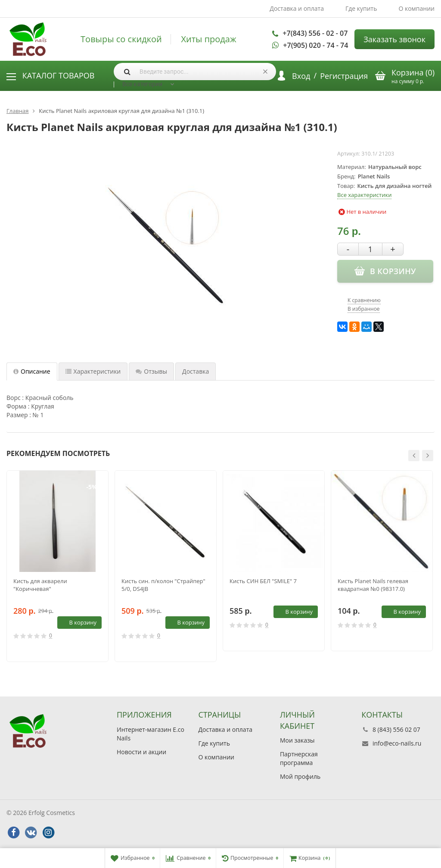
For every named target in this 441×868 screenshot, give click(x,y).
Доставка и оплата (297, 8)
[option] (57, 566)
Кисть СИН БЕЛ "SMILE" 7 (263, 581)
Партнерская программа (299, 758)
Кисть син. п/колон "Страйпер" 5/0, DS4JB (163, 585)
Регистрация (344, 76)
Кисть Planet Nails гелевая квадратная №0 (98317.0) (373, 585)
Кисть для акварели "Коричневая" (40, 585)
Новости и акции (141, 752)
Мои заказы (297, 740)
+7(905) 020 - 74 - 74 (315, 45)
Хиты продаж (208, 39)
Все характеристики (364, 195)
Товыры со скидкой (121, 39)
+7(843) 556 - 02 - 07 (315, 33)
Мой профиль (300, 776)
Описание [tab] (32, 371)
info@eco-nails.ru (397, 743)
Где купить (361, 8)
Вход (301, 76)
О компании (416, 8)
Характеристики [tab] (93, 371)
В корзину (78, 622)
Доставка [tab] (196, 371)
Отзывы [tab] (151, 371)
